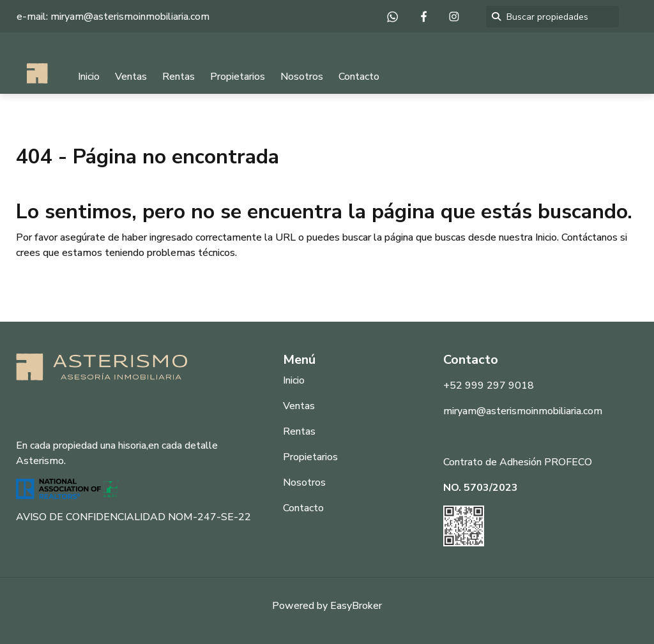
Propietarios (238, 77)
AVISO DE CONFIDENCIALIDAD (91, 517)
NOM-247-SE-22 (209, 517)
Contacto (359, 77)
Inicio (89, 77)
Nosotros (302, 77)
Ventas (131, 77)
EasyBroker (356, 606)
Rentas (179, 77)
